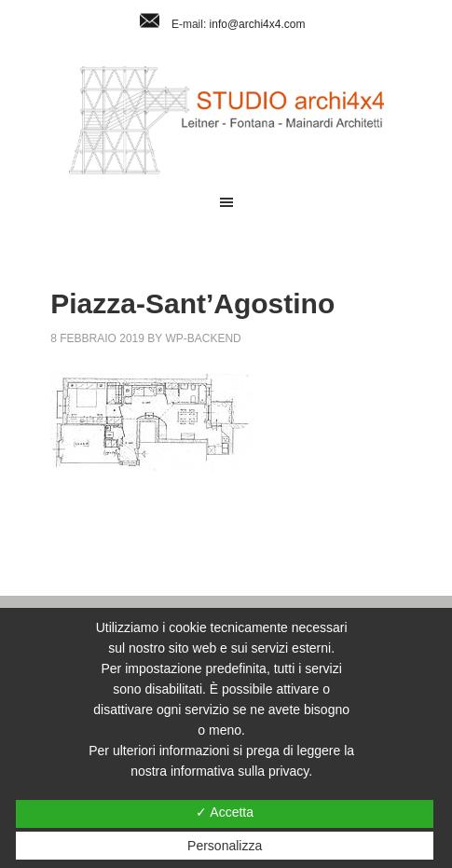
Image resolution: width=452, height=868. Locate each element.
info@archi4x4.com (258, 24)
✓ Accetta (225, 812)
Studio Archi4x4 (226, 120)
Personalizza (225, 846)
